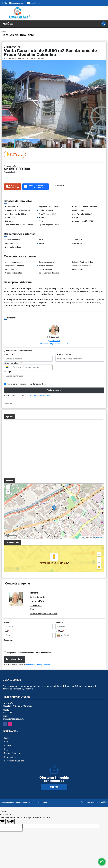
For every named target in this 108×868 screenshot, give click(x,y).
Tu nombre (9, 355)
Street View (15, 154)
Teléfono (60, 631)
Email (6, 631)
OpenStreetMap (97, 537)
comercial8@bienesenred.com (55, 343)
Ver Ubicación (46, 563)
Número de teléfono (13, 363)
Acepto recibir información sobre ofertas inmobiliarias (29, 653)
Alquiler (8, 746)
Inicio (4, 31)
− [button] (8, 492)
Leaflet (82, 537)
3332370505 (35, 3)
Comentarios (9, 640)
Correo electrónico (64, 355)
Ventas (7, 742)
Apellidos (60, 622)
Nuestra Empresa (12, 753)
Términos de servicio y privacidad (39, 396)
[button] (104, 63)
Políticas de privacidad (14, 761)
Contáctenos (10, 757)
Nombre (8, 622)
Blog (6, 749)
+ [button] (8, 487)
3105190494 (55, 341)
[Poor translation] (10, 821)
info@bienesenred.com (13, 719)
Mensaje (8, 372)
